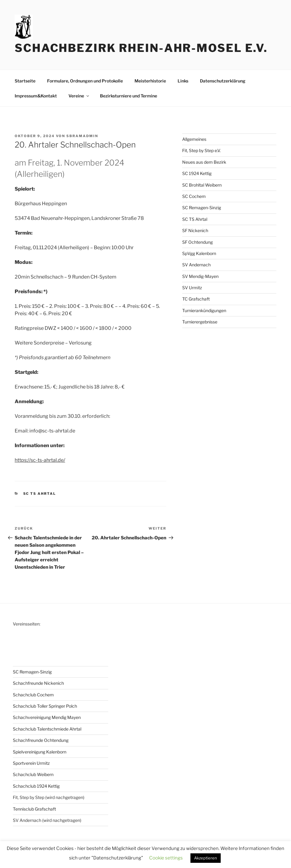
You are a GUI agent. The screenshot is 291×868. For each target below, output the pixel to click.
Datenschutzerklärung (223, 81)
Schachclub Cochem (33, 695)
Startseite (25, 81)
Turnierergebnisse (200, 322)
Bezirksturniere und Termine (129, 96)
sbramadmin (82, 136)
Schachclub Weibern (33, 774)
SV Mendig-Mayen (200, 276)
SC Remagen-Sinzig (202, 208)
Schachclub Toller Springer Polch (45, 706)
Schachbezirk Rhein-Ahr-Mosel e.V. (141, 48)
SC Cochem (194, 196)
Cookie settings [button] (166, 858)
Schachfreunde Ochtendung (41, 740)
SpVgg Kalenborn (199, 253)
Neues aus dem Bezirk (204, 162)
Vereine (79, 96)
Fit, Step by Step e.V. (201, 150)
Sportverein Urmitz (31, 763)
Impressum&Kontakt (36, 96)
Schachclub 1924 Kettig (36, 786)
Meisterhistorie (150, 81)
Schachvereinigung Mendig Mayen (47, 717)
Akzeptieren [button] (206, 858)
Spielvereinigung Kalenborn (40, 752)
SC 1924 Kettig (197, 173)
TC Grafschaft (196, 299)
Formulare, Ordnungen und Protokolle (85, 81)
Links (183, 81)
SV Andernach (196, 265)
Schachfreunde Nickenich (38, 683)
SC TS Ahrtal (40, 494)
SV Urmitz (192, 288)
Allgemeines (194, 139)
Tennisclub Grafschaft (34, 809)
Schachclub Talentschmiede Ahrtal (47, 729)
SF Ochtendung (197, 242)
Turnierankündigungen (204, 310)
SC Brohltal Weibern (202, 185)
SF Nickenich (195, 230)
